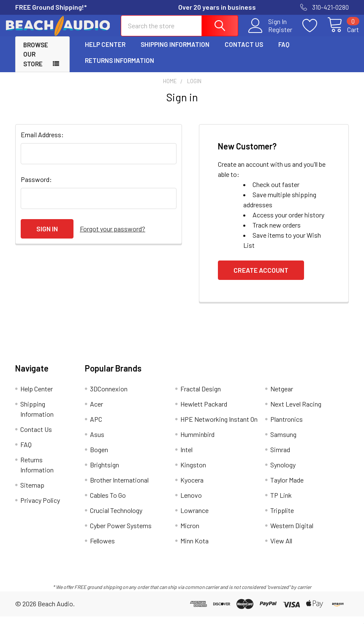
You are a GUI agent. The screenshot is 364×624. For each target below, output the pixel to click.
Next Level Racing (296, 411)
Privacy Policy (40, 508)
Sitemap (32, 492)
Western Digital (292, 533)
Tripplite (282, 518)
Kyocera (192, 487)
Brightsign (105, 472)
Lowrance (194, 518)
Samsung (283, 442)
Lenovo (191, 503)
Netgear (282, 396)
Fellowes (102, 548)
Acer (96, 411)
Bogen (99, 457)
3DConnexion (109, 396)
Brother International (119, 487)
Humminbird (197, 442)
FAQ (284, 52)
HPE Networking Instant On (219, 427)
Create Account (261, 278)
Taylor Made (287, 487)
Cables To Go (108, 503)
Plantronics (287, 427)
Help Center (105, 52)
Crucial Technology (116, 518)
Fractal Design (201, 396)
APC (96, 427)
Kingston (193, 472)
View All (281, 548)
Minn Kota (194, 548)
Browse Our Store (36, 62)
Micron (190, 533)
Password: (36, 187)
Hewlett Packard (204, 411)
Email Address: (42, 142)
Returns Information (120, 68)
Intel (186, 457)
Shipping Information (175, 52)
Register (270, 34)
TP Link (281, 503)
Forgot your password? (113, 236)
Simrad (280, 457)
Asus (97, 442)
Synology (283, 472)
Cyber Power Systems (121, 533)
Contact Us (244, 52)
